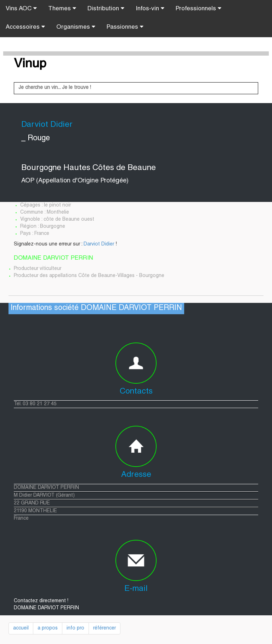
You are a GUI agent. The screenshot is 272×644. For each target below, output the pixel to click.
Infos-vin (150, 9)
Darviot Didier (99, 244)
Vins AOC (21, 9)
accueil (21, 628)
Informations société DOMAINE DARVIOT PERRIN (96, 308)
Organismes (76, 27)
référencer (104, 628)
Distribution (106, 9)
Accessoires (25, 27)
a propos (48, 628)
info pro (75, 628)
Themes (62, 9)
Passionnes (125, 27)
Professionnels (199, 9)
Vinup (30, 64)
